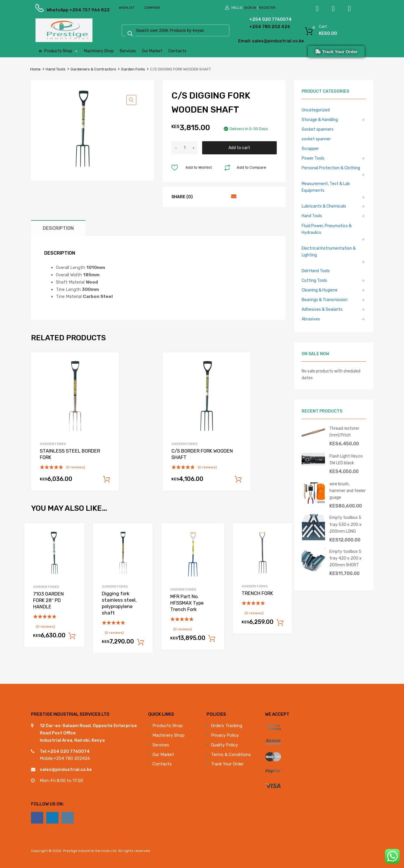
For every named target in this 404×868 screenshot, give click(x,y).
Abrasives (311, 319)
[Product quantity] (185, 148)
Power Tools (313, 158)
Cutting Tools (314, 280)
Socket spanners (318, 129)
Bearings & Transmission (325, 300)
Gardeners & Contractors (93, 69)
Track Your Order (227, 764)
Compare (152, 8)
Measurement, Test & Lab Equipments (326, 187)
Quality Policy (224, 745)
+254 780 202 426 (261, 27)
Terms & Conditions (231, 755)
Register (267, 8)
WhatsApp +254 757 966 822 (61, 10)
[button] (131, 100)
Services (128, 51)
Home (35, 69)
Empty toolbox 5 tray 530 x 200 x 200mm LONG (345, 524)
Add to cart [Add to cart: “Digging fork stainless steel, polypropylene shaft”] (140, 642)
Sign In (250, 8)
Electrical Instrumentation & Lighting (329, 252)
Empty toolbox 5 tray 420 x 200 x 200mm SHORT (345, 558)
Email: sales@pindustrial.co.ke (255, 41)
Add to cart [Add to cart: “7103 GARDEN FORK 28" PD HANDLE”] (72, 636)
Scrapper (310, 149)
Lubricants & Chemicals (324, 206)
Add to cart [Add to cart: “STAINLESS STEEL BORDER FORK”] (106, 479)
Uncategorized (316, 110)
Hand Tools (56, 69)
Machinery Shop (99, 51)
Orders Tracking (227, 726)
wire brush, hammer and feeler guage (348, 491)
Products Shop (61, 51)
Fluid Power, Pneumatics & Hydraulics (327, 229)
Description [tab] (58, 228)
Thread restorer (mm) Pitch (344, 432)
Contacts (177, 51)
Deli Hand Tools (316, 271)
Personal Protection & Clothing (331, 168)
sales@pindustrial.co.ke (66, 769)
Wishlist (127, 8)
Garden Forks (133, 69)
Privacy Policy (225, 735)
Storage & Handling (320, 120)
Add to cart (239, 148)
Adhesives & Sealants (322, 309)
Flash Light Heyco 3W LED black (346, 459)
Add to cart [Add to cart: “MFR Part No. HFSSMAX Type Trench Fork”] (212, 639)
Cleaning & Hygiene (320, 290)
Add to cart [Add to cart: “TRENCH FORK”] (280, 623)
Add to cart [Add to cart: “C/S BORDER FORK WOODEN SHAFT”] (238, 479)
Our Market (152, 51)
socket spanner (316, 139)
